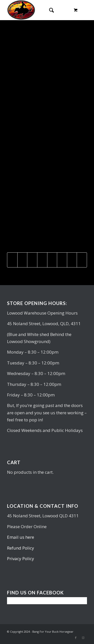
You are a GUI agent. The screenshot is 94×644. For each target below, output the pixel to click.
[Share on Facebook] (12, 260)
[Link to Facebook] (76, 638)
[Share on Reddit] (72, 260)
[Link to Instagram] (83, 638)
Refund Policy (21, 548)
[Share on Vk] (62, 260)
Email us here (21, 537)
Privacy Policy (21, 558)
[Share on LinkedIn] (42, 260)
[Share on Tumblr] (52, 260)
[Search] (49, 10)
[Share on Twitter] (22, 260)
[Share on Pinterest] (32, 260)
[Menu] (61, 10)
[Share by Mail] (82, 260)
